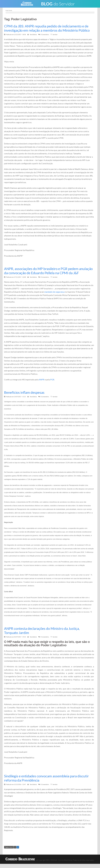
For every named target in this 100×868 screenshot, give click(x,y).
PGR (52, 384)
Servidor (55, 35)
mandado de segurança (54, 296)
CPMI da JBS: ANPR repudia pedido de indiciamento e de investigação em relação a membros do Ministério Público (48, 28)
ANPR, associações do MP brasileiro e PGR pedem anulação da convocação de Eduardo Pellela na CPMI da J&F (46, 273)
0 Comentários (45, 35)
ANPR (42, 384)
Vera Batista (33, 35)
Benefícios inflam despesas (25, 397)
